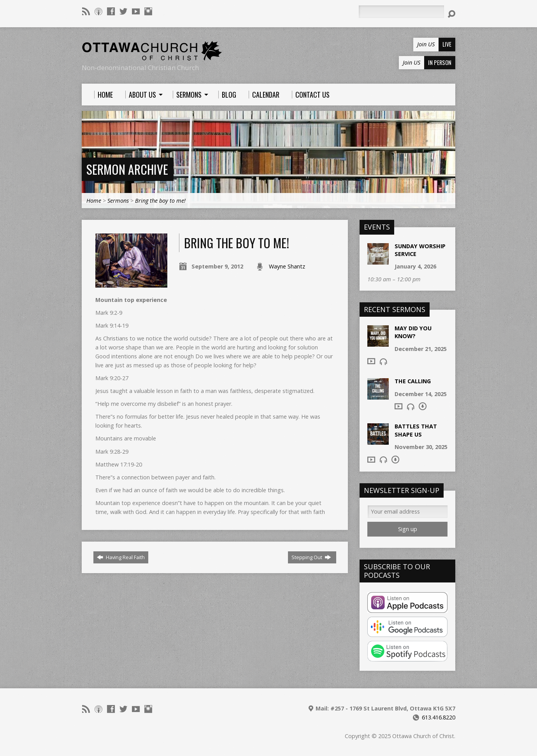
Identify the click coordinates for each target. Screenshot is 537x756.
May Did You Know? (413, 332)
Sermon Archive (127, 169)
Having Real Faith (121, 557)
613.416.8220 (439, 717)
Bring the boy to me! (160, 201)
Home (94, 201)
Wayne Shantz (287, 266)
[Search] (401, 12)
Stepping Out (311, 557)
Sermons (118, 201)
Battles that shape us (416, 430)
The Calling (413, 381)
